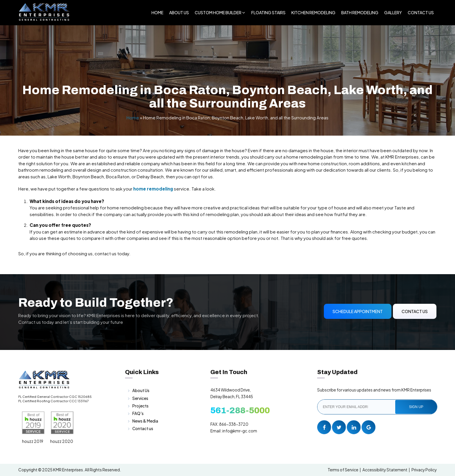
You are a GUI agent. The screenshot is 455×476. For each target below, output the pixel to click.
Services (140, 398)
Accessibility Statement (385, 470)
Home (157, 12)
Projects (140, 406)
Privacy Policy (424, 470)
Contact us (143, 429)
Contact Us (421, 12)
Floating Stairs (268, 12)
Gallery (393, 12)
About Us (179, 12)
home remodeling (153, 189)
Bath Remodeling (360, 12)
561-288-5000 (240, 410)
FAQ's (138, 413)
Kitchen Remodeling (313, 12)
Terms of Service (343, 470)
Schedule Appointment (358, 311)
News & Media (145, 421)
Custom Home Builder (218, 12)
